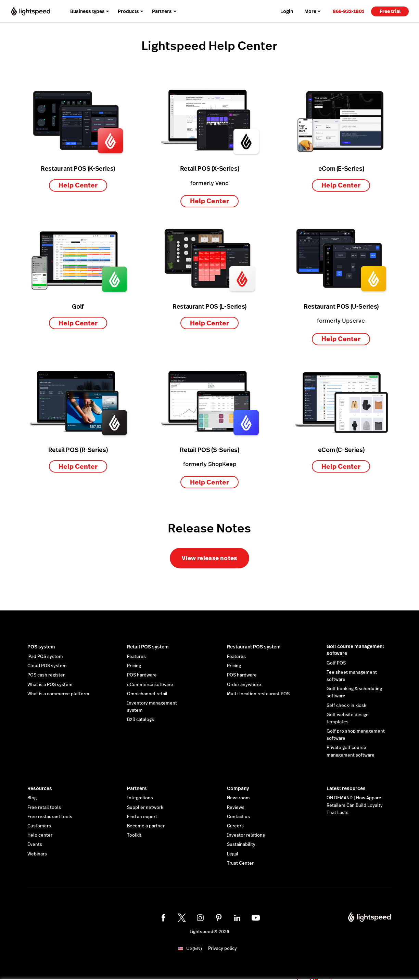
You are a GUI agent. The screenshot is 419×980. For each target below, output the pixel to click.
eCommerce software (150, 685)
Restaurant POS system (254, 647)
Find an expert (142, 817)
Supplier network (145, 808)
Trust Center (240, 863)
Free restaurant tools (50, 817)
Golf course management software (355, 650)
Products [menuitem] (128, 11)
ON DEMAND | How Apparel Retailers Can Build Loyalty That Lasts (355, 805)
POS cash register (46, 675)
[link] (348, 11)
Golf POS (336, 663)
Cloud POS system (47, 666)
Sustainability (241, 844)
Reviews (236, 808)
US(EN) (194, 948)
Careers (235, 826)
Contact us (238, 817)
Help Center (78, 185)
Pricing (134, 666)
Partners (137, 788)
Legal (233, 854)
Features (136, 657)
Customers (39, 826)
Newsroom (238, 798)
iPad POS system (45, 657)
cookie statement (239, 968)
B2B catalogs (141, 720)
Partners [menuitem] (162, 11)
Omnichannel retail (147, 694)
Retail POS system (148, 647)
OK (314, 971)
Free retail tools (44, 808)
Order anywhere (244, 685)
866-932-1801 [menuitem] (348, 11)
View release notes (209, 558)
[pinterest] (219, 918)
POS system (41, 647)
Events (35, 844)
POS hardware (142, 675)
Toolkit (134, 835)
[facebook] (163, 918)
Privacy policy (223, 949)
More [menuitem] (310, 11)
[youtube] (256, 918)
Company (238, 788)
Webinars (37, 854)
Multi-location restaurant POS (258, 694)
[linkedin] (237, 918)
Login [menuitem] (287, 11)
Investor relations (246, 835)
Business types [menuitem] (87, 11)
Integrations (140, 798)
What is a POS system (50, 685)
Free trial (390, 11)
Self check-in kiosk (346, 706)
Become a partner (146, 826)
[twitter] (182, 918)
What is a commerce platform (58, 694)
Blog (32, 798)
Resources (40, 788)
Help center (40, 835)
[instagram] (200, 918)
